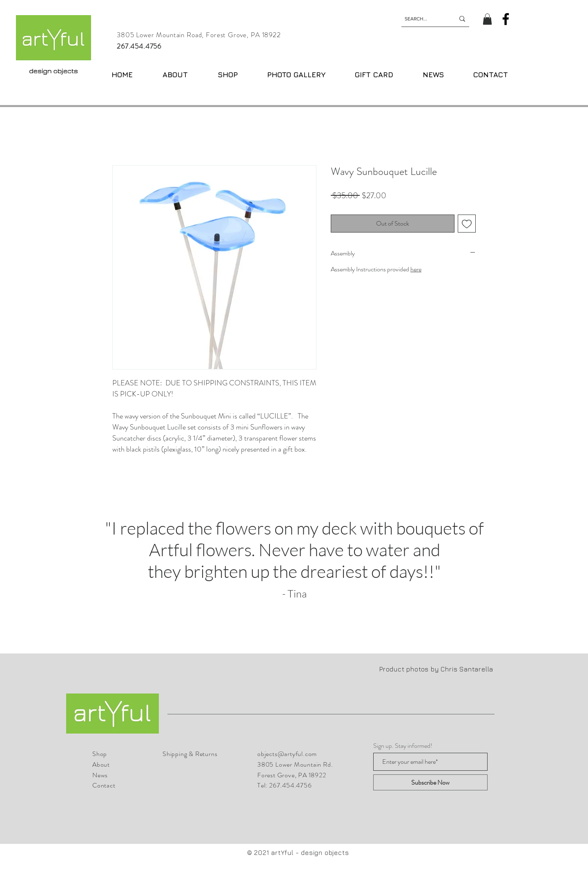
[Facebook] (506, 19)
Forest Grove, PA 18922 (292, 775)
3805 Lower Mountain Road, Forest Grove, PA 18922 (199, 35)
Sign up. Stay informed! (403, 746)
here (416, 269)
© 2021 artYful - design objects (298, 852)
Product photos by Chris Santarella (437, 669)
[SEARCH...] (423, 19)
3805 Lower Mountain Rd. (295, 764)
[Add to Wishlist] (467, 224)
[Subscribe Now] (430, 782)
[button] (487, 19)
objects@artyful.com (287, 754)
